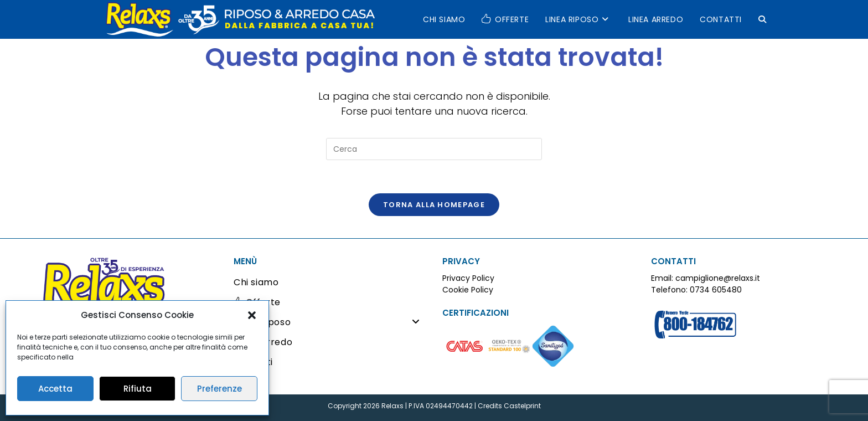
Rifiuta (138, 389)
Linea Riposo (330, 322)
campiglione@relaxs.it (718, 278)
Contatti (253, 362)
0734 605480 (716, 290)
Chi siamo (256, 282)
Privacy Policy (468, 278)
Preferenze (219, 389)
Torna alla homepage (434, 205)
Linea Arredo (263, 342)
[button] (252, 315)
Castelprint (522, 406)
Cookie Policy (468, 290)
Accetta (55, 389)
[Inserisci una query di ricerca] (434, 149)
